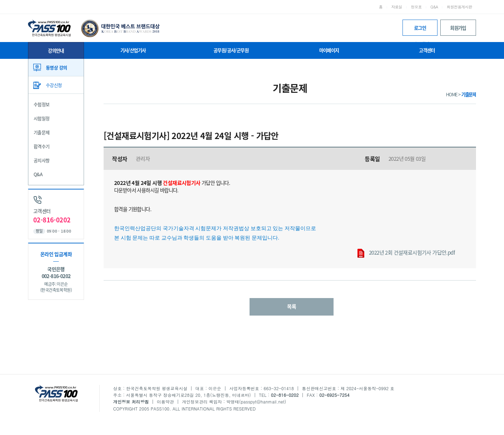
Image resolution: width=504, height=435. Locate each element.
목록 (292, 306)
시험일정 (42, 118)
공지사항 (42, 160)
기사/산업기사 (133, 50)
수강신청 (54, 85)
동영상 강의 (56, 67)
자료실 (397, 7)
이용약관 (165, 402)
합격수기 (42, 146)
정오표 (416, 7)
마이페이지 (329, 50)
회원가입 (458, 28)
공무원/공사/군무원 (231, 50)
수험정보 (42, 104)
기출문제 (42, 132)
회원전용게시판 (459, 7)
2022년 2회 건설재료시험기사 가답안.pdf (406, 253)
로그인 (420, 30)
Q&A (434, 7)
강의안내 (56, 50)
